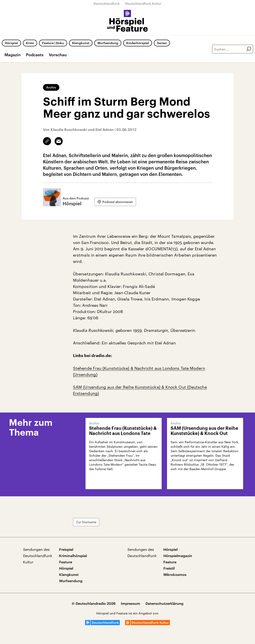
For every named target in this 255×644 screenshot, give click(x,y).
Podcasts (35, 55)
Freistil (169, 568)
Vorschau (58, 55)
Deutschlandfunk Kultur (143, 3)
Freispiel (66, 549)
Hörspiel (11, 43)
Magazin (13, 55)
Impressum (131, 603)
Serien (162, 43)
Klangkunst (81, 43)
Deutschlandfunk (107, 3)
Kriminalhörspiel (73, 556)
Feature (66, 562)
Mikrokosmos (175, 574)
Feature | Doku (53, 43)
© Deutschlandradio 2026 (94, 603)
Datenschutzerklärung (164, 603)
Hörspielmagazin (178, 556)
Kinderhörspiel (138, 43)
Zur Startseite (86, 522)
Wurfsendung (108, 43)
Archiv (51, 87)
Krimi (30, 43)
